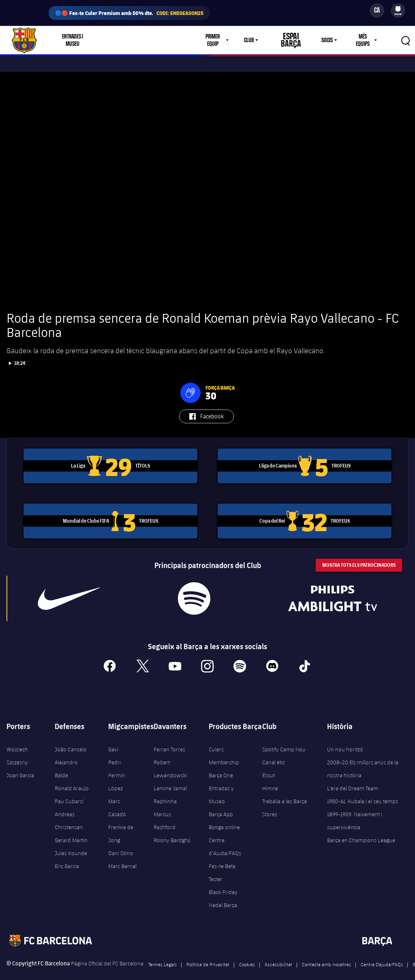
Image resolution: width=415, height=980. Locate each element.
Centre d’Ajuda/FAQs (225, 835)
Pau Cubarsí (69, 789)
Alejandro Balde (66, 757)
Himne (270, 776)
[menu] (398, 11)
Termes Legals (163, 952)
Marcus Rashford (165, 809)
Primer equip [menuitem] (220, 40)
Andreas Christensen (69, 809)
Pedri (114, 751)
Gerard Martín (71, 828)
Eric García (67, 854)
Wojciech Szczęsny (17, 744)
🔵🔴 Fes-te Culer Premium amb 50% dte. (129, 13)
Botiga (120, 40)
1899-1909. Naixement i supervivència (355, 809)
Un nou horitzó (345, 738)
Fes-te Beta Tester (222, 861)
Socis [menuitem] (325, 40)
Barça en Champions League (361, 828)
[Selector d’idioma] (377, 11)
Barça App (221, 802)
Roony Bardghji (172, 828)
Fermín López (117, 770)
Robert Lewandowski (170, 757)
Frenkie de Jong (121, 822)
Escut (268, 763)
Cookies (247, 952)
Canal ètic (274, 751)
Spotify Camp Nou (284, 738)
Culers (150, 40)
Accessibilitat (278, 952)
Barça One (221, 763)
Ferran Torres (169, 738)
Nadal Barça (223, 893)
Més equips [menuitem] (362, 40)
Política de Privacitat (208, 952)
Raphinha (165, 789)
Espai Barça (294, 40)
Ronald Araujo (72, 776)
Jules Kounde (71, 841)
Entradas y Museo (221, 783)
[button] (190, 381)
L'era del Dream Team (353, 776)
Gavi (113, 738)
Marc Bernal (122, 854)
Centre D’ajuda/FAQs (382, 952)
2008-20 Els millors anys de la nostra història (363, 757)
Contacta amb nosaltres (326, 952)
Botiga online (224, 815)
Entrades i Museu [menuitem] (75, 40)
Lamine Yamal (170, 776)
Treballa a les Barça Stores (285, 796)
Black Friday (223, 880)
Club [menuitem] (258, 40)
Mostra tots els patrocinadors (359, 553)
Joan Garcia (20, 763)
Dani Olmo (121, 841)
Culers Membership (224, 744)
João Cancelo (71, 738)
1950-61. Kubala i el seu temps (363, 789)
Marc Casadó (117, 796)
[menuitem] (398, 9)
